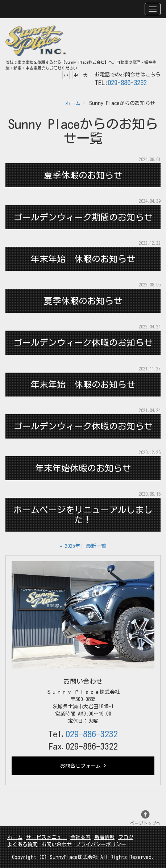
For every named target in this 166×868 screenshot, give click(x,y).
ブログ (126, 837)
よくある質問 (22, 844)
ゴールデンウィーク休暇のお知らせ (83, 343)
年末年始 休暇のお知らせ (83, 259)
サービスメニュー (46, 837)
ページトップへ (145, 818)
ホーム (73, 103)
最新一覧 (96, 546)
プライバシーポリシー (101, 844)
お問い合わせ (57, 844)
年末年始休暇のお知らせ (83, 468)
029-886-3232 (127, 83)
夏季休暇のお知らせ (83, 175)
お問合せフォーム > (83, 766)
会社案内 (80, 837)
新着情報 (104, 837)
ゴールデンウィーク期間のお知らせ (83, 217)
